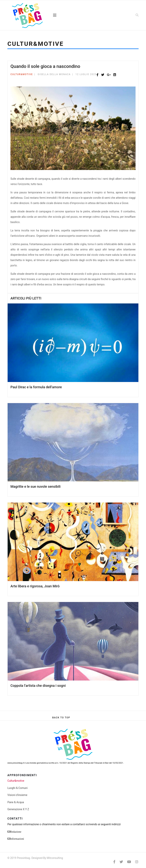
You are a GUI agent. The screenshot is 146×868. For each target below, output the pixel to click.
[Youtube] (129, 862)
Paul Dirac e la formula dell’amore (36, 387)
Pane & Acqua (16, 802)
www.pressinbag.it (16, 763)
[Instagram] (137, 862)
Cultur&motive (22, 74)
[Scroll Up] (61, 718)
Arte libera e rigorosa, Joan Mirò (35, 586)
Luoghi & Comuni (17, 788)
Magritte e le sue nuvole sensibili (35, 486)
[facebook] (114, 862)
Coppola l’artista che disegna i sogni (38, 686)
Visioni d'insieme (17, 795)
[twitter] (121, 862)
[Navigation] (73, 15)
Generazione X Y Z (18, 809)
